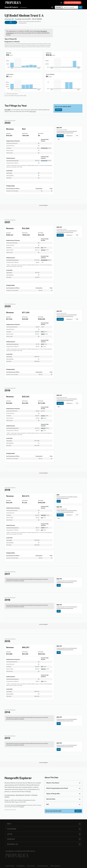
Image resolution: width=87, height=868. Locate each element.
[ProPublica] (13, 3)
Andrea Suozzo (11, 795)
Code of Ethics (10, 866)
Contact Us (58, 110)
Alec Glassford (20, 795)
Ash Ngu (27, 795)
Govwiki (22, 807)
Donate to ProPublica (72, 3)
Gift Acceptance (55, 866)
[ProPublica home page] (17, 855)
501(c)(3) (17, 42)
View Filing (60, 136)
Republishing (21, 866)
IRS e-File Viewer (21, 805)
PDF (77, 136)
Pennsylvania (23, 7)
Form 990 (7, 110)
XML (59, 139)
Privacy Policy (31, 866)
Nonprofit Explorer (11, 7)
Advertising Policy (43, 866)
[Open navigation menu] (61, 3)
